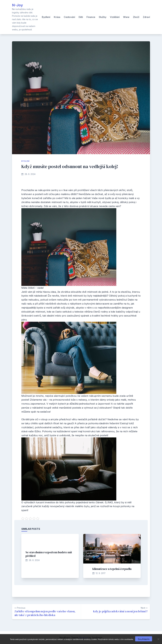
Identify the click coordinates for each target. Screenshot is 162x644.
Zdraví (146, 17)
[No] (158, 639)
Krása (57, 17)
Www (126, 17)
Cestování (69, 17)
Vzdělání (115, 17)
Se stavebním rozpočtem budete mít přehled (49, 554)
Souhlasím (144, 639)
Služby (103, 17)
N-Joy (17, 5)
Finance (91, 17)
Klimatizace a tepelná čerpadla (112, 569)
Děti (81, 17)
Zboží (136, 17)
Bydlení (46, 17)
